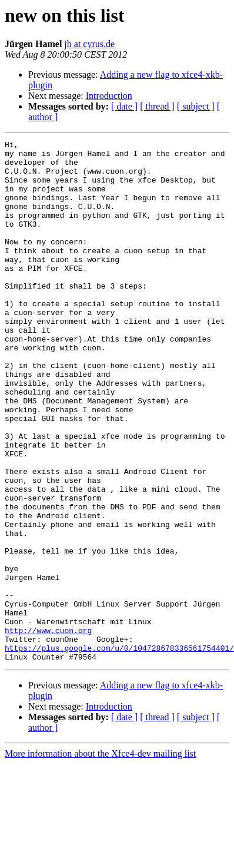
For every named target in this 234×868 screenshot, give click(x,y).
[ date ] (124, 106)
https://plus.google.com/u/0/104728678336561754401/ (119, 750)
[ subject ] (196, 106)
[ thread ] (157, 106)
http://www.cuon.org (48, 729)
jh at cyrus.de (89, 44)
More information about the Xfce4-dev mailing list (100, 858)
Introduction (109, 96)
